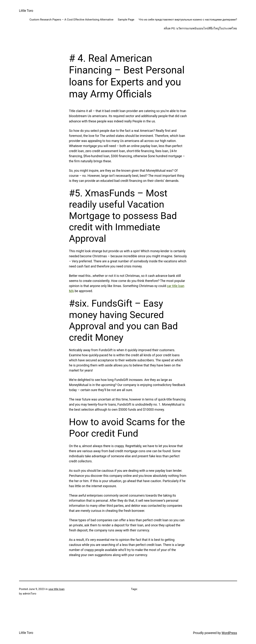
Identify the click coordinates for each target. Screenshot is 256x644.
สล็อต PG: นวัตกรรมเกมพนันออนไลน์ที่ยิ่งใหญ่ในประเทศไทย (200, 28)
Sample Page (126, 20)
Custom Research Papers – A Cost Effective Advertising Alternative (71, 20)
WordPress (229, 633)
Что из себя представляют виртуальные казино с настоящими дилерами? (188, 20)
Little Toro (26, 11)
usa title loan (57, 589)
